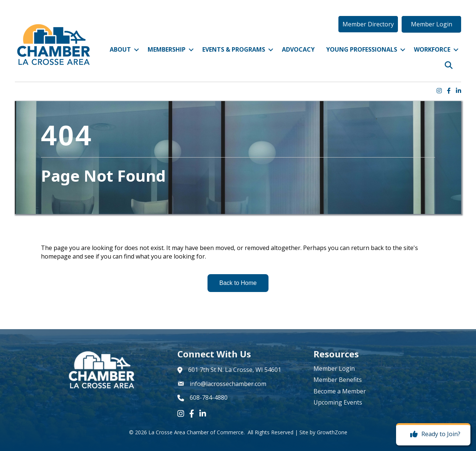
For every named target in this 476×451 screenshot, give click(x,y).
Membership (167, 49)
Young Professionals (362, 49)
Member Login (334, 369)
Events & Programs (234, 49)
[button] (368, 24)
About (120, 49)
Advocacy (298, 49)
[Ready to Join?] (433, 434)
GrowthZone (332, 432)
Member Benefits (338, 380)
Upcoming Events (338, 402)
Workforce (432, 49)
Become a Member (340, 391)
